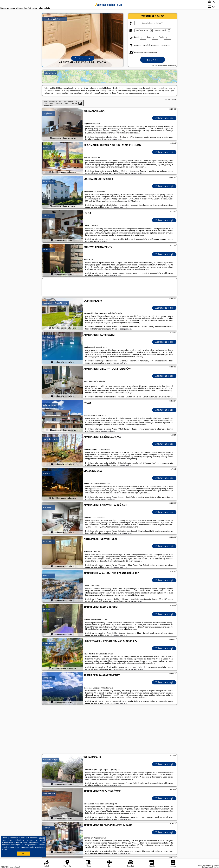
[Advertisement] (109, 730)
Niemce (47, 371)
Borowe (47, 250)
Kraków (46, 610)
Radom (46, 473)
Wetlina (47, 147)
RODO (4, 849)
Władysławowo (50, 405)
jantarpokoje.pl (110, 5)
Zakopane (48, 678)
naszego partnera (114, 139)
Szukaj (153, 60)
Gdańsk (46, 828)
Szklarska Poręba (51, 439)
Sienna (46, 576)
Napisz (216, 867)
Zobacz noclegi (164, 118)
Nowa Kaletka (49, 644)
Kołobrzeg (48, 337)
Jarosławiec (48, 182)
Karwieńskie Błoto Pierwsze (56, 303)
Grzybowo (48, 113)
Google (42, 838)
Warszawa (48, 542)
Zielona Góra (49, 794)
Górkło (46, 216)
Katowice (47, 507)
